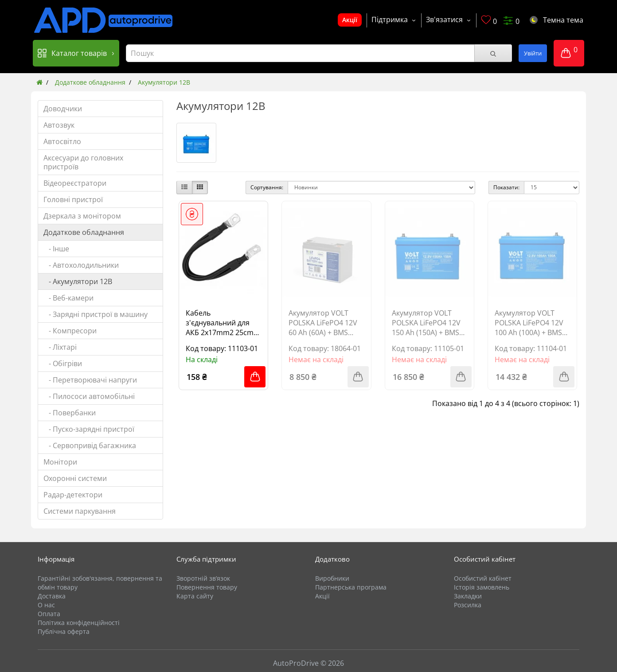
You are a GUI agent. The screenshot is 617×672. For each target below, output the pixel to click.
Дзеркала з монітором (82, 216)
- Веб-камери (68, 298)
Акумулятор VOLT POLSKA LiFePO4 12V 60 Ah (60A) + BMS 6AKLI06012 (323, 323)
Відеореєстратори (75, 183)
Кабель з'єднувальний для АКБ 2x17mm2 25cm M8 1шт (220, 323)
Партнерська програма (351, 587)
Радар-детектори (73, 495)
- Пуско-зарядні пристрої (89, 429)
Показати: (506, 187)
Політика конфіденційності (79, 623)
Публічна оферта (64, 631)
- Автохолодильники (81, 265)
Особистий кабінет (483, 578)
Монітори (60, 462)
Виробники (332, 578)
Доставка (52, 596)
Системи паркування (80, 511)
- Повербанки (70, 413)
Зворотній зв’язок (203, 578)
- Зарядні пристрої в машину (96, 314)
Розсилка (468, 605)
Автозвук (59, 125)
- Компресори (70, 331)
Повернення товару (207, 587)
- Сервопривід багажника (90, 445)
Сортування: (267, 187)
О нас (46, 605)
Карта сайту (195, 596)
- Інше (56, 249)
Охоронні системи (75, 478)
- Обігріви (63, 363)
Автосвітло (62, 141)
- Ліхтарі (60, 347)
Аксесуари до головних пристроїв (83, 162)
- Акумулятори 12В (78, 281)
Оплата (49, 614)
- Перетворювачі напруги (90, 380)
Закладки (468, 596)
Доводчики (63, 109)
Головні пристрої (73, 199)
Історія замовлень (482, 587)
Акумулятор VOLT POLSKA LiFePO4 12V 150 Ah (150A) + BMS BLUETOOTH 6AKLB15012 (426, 323)
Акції (350, 20)
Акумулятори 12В (164, 82)
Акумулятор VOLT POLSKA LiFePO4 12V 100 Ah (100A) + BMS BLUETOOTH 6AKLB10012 (529, 323)
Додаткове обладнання (90, 82)
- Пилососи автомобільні (89, 396)
